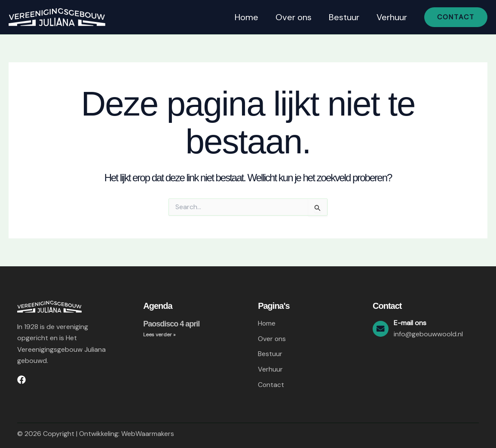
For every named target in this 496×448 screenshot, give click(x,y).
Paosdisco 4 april (171, 323)
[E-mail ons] (381, 328)
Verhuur (392, 17)
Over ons (294, 17)
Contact (271, 385)
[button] (456, 17)
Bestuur (344, 17)
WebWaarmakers (148, 434)
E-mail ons (411, 322)
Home (246, 17)
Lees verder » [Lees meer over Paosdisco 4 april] (159, 335)
